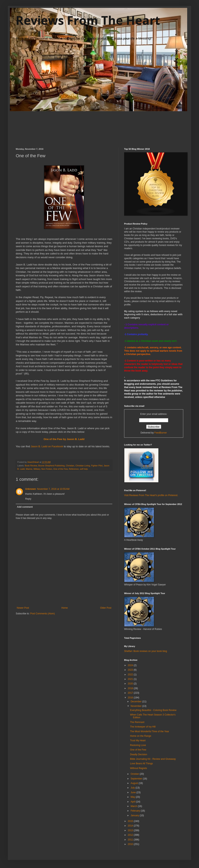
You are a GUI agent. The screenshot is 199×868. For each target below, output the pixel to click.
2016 (131, 698)
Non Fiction (47, 469)
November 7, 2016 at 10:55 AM (53, 489)
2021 (131, 679)
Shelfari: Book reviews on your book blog (146, 651)
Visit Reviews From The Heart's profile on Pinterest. (151, 495)
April (133, 802)
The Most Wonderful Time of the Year (150, 731)
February (136, 811)
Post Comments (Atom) (42, 614)
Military (37, 469)
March (134, 806)
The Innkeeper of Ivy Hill (143, 727)
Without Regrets (139, 768)
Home (65, 608)
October (135, 774)
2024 (131, 665)
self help (84, 469)
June (133, 792)
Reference (74, 469)
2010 (131, 844)
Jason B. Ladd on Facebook (47, 446)
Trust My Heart (138, 740)
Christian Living (83, 466)
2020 (131, 684)
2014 (131, 826)
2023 (131, 670)
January (135, 815)
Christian (70, 466)
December (136, 702)
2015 (131, 821)
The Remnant (137, 722)
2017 (131, 693)
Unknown (31, 489)
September (137, 779)
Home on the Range (141, 736)
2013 (131, 830)
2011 (131, 840)
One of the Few (60, 469)
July (133, 788)
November (136, 706)
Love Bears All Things (141, 764)
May (133, 797)
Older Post (106, 608)
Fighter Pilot (97, 466)
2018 (131, 688)
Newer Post (23, 608)
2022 (131, 675)
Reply (28, 499)
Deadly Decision (139, 754)
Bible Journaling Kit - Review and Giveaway (153, 759)
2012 (131, 835)
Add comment (25, 507)
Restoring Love (138, 745)
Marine (29, 469)
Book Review (31, 466)
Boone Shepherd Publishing (51, 466)
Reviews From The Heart (88, 20)
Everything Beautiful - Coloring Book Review (153, 710)
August (135, 783)
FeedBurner (160, 433)
